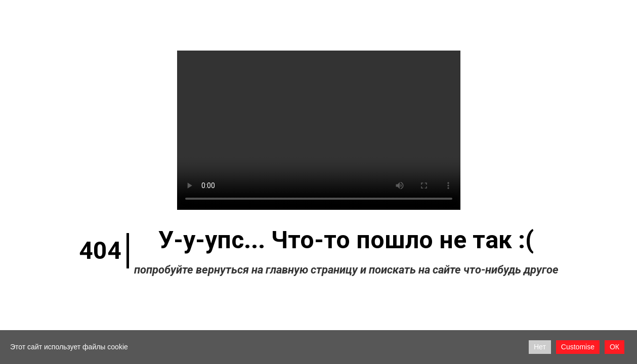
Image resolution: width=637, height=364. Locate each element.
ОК (614, 347)
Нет (540, 347)
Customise (578, 347)
